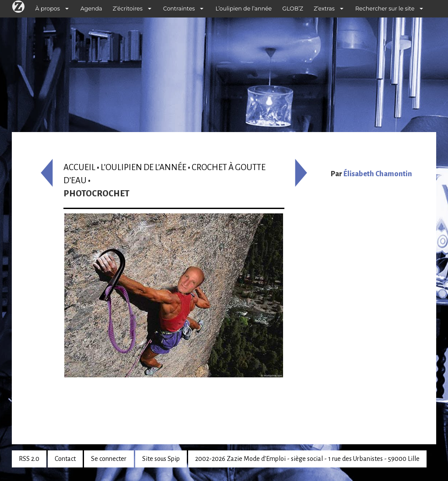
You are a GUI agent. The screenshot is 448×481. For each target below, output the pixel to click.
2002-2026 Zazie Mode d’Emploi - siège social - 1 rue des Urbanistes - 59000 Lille (307, 459)
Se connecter (109, 459)
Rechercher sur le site (385, 9)
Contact (65, 459)
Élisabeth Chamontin (378, 174)
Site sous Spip (161, 459)
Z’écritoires (128, 9)
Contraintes (179, 9)
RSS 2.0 (29, 459)
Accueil (79, 167)
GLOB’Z (293, 9)
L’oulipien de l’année (243, 9)
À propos (48, 9)
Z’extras (324, 9)
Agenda (91, 9)
